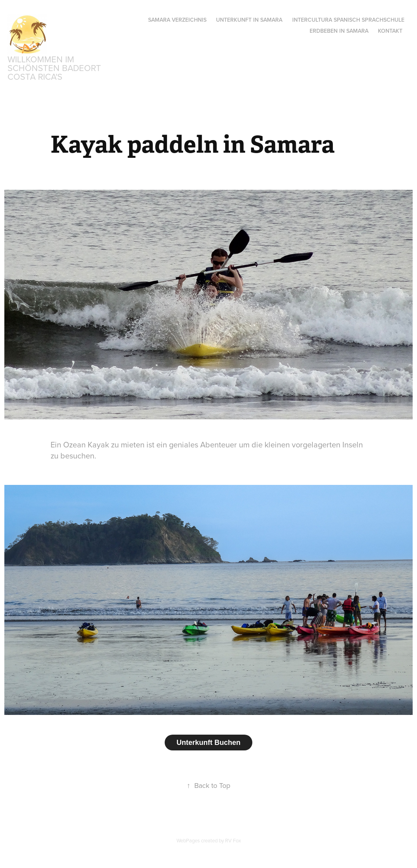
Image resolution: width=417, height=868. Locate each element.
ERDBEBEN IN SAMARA (339, 31)
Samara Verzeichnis (177, 20)
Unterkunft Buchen (208, 743)
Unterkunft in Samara (249, 20)
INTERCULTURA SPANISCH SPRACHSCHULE (348, 20)
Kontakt (390, 31)
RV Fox (233, 840)
